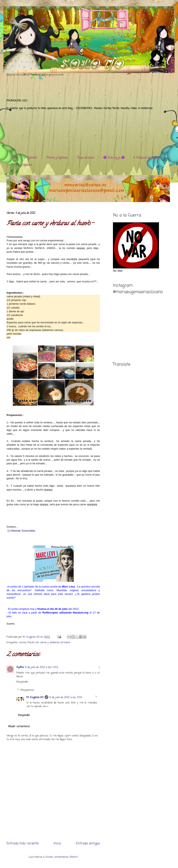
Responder (22, 682)
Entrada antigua (88, 844)
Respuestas (27, 690)
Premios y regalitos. (57, 158)
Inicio (57, 844)
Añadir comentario (19, 727)
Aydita (20, 667)
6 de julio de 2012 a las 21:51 (66, 697)
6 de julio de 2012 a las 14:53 (42, 667)
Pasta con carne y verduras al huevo (49, 642)
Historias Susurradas (23, 531)
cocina (23, 642)
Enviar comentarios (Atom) (62, 857)
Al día (14, 158)
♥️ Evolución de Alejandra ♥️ (149, 158)
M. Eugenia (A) (32, 637)
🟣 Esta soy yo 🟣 (114, 158)
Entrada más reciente (23, 844)
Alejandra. (32, 158)
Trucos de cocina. (85, 158)
